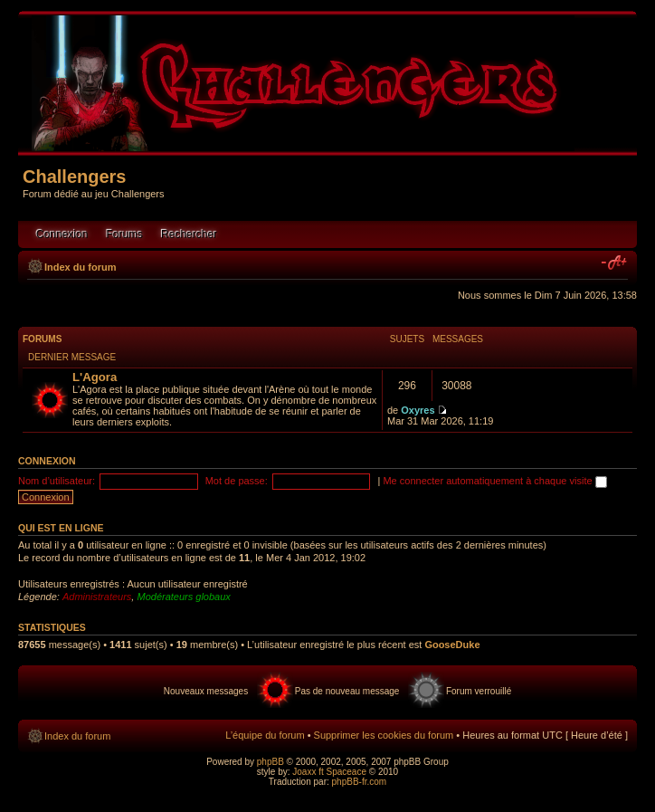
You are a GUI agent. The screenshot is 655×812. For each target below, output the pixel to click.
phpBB (271, 762)
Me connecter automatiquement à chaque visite (494, 481)
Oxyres (418, 410)
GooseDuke (452, 645)
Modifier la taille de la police (615, 263)
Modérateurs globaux (183, 597)
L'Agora (95, 377)
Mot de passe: (237, 481)
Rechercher (189, 234)
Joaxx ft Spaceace (329, 772)
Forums (124, 234)
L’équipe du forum (265, 735)
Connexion (62, 234)
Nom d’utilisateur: (57, 481)
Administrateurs (97, 597)
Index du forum (80, 267)
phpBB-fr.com (360, 782)
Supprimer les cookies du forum (384, 735)
